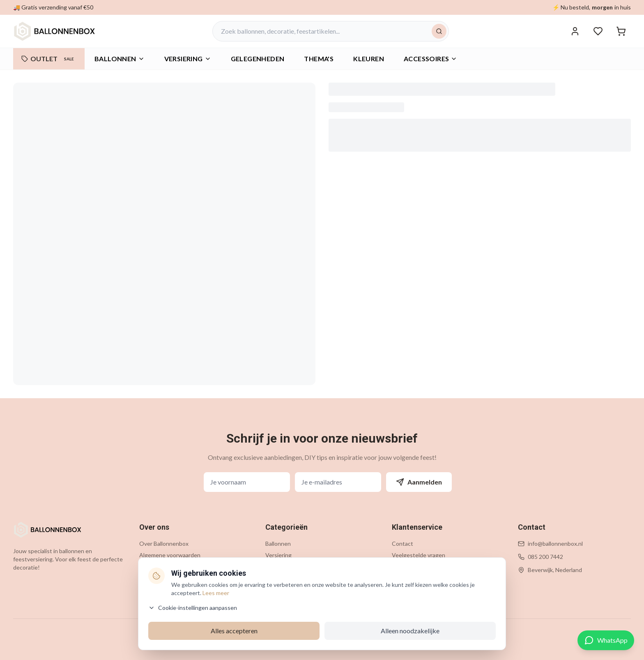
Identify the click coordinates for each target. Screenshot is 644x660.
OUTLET (49, 59)
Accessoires (430, 59)
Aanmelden (419, 482)
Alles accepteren (234, 631)
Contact (402, 543)
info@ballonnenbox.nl (555, 543)
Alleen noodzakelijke (410, 631)
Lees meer (216, 593)
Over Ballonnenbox (164, 543)
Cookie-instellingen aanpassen (193, 608)
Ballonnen (120, 59)
